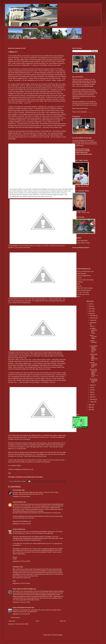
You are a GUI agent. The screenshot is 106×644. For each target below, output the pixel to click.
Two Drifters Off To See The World (83, 288)
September (93, 323)
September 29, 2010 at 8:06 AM (21, 496)
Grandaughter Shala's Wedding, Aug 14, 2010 (93, 349)
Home (38, 621)
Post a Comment (15, 618)
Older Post (63, 621)
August (92, 385)
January (92, 402)
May (91, 392)
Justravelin (77, 284)
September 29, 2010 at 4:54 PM (21, 583)
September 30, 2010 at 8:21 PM (21, 614)
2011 (90, 311)
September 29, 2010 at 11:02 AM (22, 524)
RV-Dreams (77, 296)
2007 (90, 410)
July (91, 388)
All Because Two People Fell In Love (84, 271)
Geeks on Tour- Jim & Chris (81, 292)
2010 (90, 314)
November (93, 318)
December (93, 316)
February (93, 399)
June (91, 390)
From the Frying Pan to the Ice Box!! (93, 365)
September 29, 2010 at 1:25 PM (21, 561)
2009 (90, 405)
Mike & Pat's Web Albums (81, 241)
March (92, 397)
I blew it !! (92, 326)
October (92, 320)
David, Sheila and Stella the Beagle (23, 589)
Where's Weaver (78, 282)
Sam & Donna (78, 278)
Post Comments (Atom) (22, 624)
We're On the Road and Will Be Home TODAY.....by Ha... (94, 373)
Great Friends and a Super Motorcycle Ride (93, 357)
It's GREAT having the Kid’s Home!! (93, 331)
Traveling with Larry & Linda (81, 294)
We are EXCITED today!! (93, 337)
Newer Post (12, 621)
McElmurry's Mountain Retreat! (82, 290)
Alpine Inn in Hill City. (17, 456)
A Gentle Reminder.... (94, 342)
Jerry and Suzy (17, 490)
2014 (90, 304)
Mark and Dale (13, 452)
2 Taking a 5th (78, 286)
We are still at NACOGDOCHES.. (94, 381)
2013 (90, 306)
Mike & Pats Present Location (82, 243)
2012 (90, 309)
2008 (90, 407)
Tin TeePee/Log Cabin (80, 274)
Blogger (60, 635)
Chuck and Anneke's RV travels (22, 608)
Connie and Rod (17, 529)
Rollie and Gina (50, 445)
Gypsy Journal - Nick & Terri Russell (84, 280)
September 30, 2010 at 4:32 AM (21, 602)
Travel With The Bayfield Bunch (82, 276)
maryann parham (18, 502)
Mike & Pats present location (80, 108)
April (91, 395)
